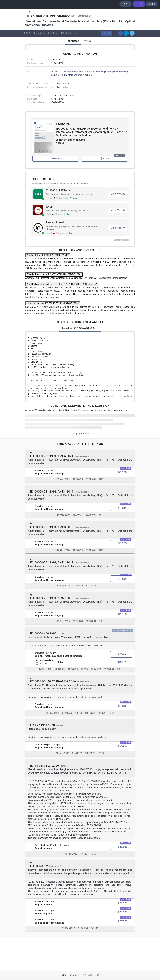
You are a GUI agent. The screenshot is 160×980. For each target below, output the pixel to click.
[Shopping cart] (139, 4)
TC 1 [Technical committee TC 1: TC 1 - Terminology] (76, 33)
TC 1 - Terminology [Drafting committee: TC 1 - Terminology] (60, 87)
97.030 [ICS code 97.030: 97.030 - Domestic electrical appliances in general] (102, 713)
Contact (88, 975)
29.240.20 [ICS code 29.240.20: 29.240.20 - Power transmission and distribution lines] (96, 669)
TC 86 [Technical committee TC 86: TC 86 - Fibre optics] (102, 753)
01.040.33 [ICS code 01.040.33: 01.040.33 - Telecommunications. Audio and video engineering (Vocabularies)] (53, 33)
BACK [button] (27, 33)
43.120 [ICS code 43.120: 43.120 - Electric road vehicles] (84, 854)
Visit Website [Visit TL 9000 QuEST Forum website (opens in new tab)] (118, 194)
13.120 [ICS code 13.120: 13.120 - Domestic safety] (79, 713)
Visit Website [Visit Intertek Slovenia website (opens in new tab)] (118, 228)
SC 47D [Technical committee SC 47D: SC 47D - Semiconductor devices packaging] (95, 929)
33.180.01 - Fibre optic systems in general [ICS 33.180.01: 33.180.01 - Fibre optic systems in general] (71, 75)
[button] (107, 33)
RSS (98, 975)
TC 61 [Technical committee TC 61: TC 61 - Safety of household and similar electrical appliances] (111, 713)
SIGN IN (152, 4)
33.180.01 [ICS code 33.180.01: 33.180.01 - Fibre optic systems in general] (66, 33)
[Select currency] (126, 4)
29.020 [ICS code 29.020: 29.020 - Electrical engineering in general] (84, 669)
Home (63, 975)
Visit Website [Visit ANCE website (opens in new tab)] (118, 210)
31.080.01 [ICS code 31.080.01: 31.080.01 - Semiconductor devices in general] (83, 929)
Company (75, 975)
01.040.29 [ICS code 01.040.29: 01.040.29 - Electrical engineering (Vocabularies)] (59, 669)
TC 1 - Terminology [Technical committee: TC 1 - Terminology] (60, 84)
